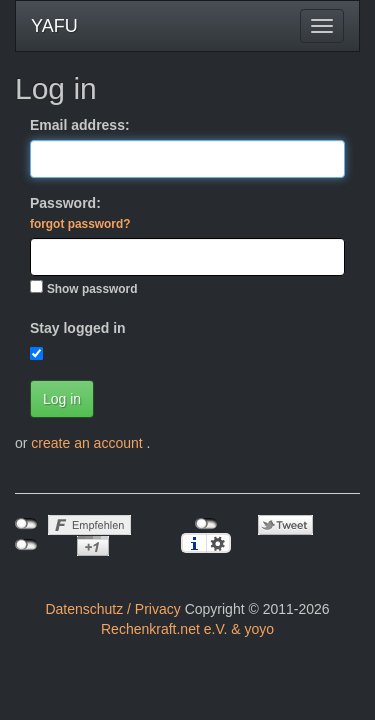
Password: (80, 213)
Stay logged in (78, 328)
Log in (62, 399)
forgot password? (80, 224)
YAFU (54, 26)
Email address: (80, 125)
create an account (88, 443)
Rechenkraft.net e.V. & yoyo (187, 629)
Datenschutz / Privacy (112, 609)
